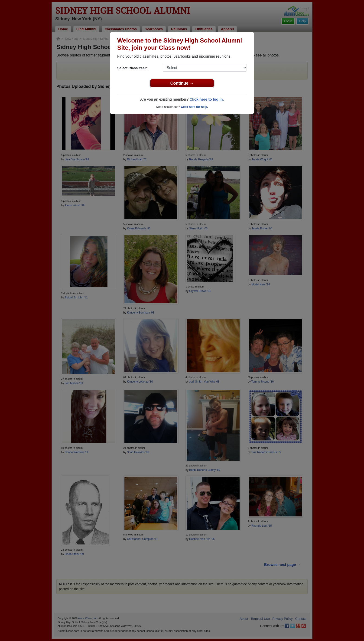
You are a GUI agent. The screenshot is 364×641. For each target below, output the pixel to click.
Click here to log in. (207, 99)
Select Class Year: (132, 68)
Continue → (182, 83)
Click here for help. (194, 107)
